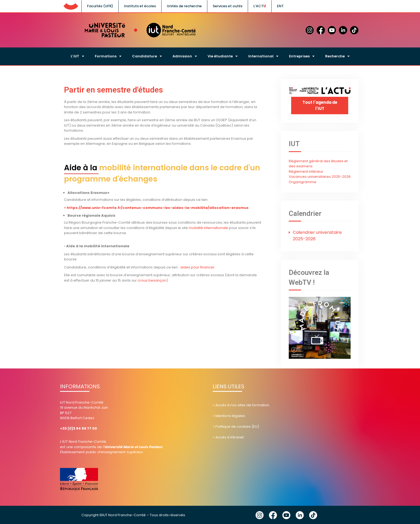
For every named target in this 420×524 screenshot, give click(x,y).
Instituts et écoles (140, 6)
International (263, 56)
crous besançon (152, 280)
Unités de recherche (184, 6)
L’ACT (258, 6)
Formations (108, 56)
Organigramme (303, 181)
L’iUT (77, 56)
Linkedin (300, 515)
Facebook (273, 515)
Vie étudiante (223, 56)
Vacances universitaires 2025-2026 (320, 176)
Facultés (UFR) (100, 6)
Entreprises (302, 56)
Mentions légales (230, 415)
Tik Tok (313, 515)
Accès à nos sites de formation (242, 405)
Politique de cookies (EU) (237, 426)
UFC (71, 5)
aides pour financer (197, 267)
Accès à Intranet (230, 437)
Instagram (260, 515)
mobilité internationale (209, 228)
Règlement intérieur (306, 171)
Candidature (147, 56)
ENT (280, 6)
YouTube (286, 515)
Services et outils (228, 6)
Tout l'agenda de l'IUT (320, 105)
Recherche (337, 56)
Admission (185, 56)
